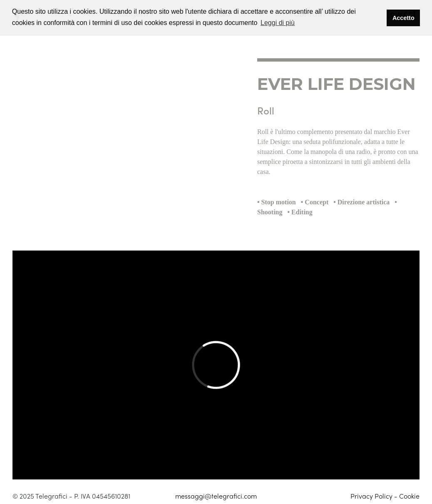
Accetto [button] (403, 18)
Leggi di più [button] (278, 23)
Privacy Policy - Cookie (385, 496)
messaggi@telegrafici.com (216, 496)
